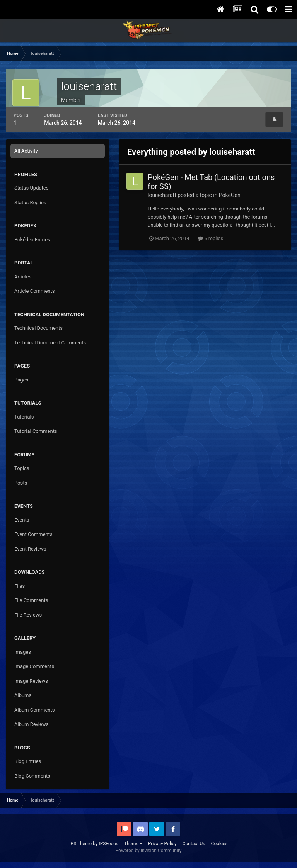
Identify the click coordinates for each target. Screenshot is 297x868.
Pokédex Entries (32, 240)
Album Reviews (31, 724)
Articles (23, 277)
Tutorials (24, 417)
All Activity (26, 151)
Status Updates (31, 188)
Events (22, 520)
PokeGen (230, 195)
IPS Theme (80, 844)
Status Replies (30, 203)
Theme (133, 844)
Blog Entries (28, 761)
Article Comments (34, 291)
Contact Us (194, 844)
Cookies (219, 844)
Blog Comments (32, 776)
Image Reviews (31, 681)
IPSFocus (108, 844)
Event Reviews (30, 549)
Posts (21, 483)
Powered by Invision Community (149, 851)
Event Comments (33, 534)
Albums (23, 695)
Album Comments (34, 710)
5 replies (211, 238)
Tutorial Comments (36, 431)
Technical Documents (38, 328)
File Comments (31, 600)
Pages (21, 380)
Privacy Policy (162, 844)
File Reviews (28, 615)
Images (23, 652)
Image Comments (34, 666)
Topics (22, 468)
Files (20, 586)
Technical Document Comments (50, 343)
